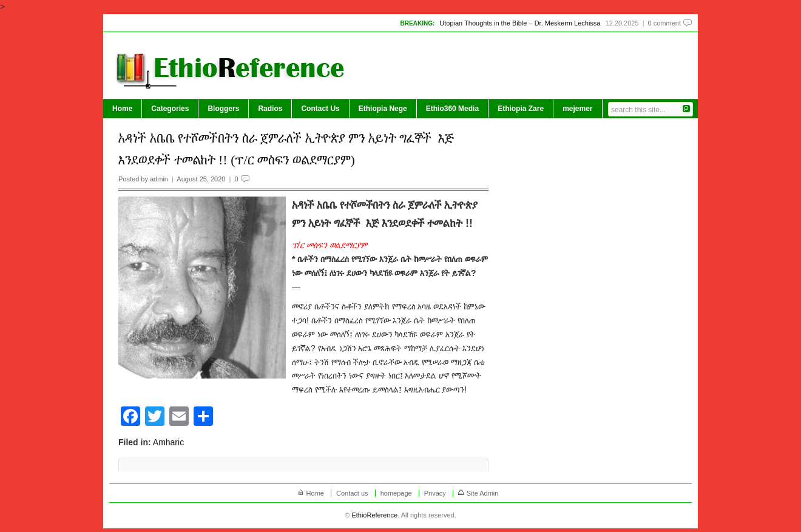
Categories (170, 109)
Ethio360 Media (452, 109)
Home (122, 109)
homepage (396, 493)
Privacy (435, 493)
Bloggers (223, 109)
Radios (270, 109)
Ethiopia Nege (383, 109)
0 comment (664, 23)
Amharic (168, 442)
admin (159, 179)
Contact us (352, 493)
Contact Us (320, 109)
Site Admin (483, 493)
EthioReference (374, 515)
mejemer (577, 109)
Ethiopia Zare (521, 109)
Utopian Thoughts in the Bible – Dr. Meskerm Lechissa (520, 23)
